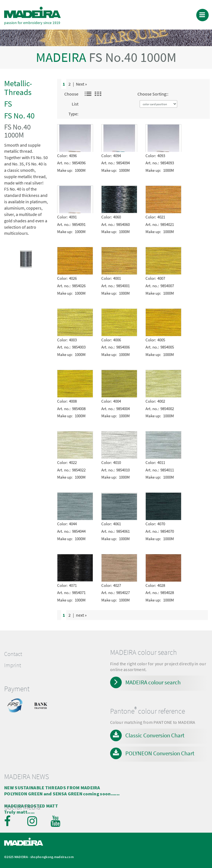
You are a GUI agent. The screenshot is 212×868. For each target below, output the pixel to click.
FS (8, 104)
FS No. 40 (19, 116)
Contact (13, 654)
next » (81, 615)
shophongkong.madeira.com (52, 857)
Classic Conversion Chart (155, 735)
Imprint (13, 665)
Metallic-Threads (18, 88)
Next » (81, 84)
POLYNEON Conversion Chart (160, 753)
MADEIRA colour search (153, 682)
